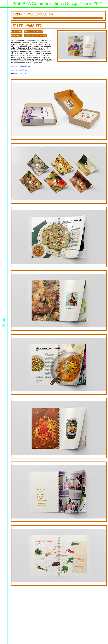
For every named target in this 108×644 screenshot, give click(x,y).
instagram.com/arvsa (19, 70)
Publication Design (36, 36)
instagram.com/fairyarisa (20, 66)
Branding (17, 32)
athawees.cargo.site (19, 73)
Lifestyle (17, 36)
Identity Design (33, 32)
